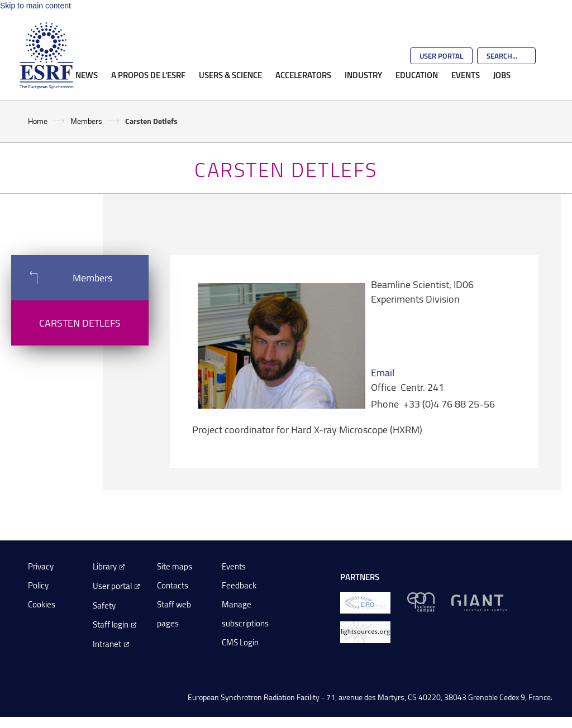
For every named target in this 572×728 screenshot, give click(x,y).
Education (417, 75)
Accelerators (303, 75)
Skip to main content (35, 6)
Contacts (173, 585)
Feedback (239, 585)
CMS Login (240, 642)
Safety (104, 605)
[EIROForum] (365, 602)
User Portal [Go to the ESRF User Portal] (441, 56)
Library (105, 566)
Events (466, 75)
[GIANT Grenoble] (479, 602)
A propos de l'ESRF (148, 75)
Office (383, 387)
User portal (112, 586)
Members (86, 121)
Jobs (502, 75)
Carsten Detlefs (80, 323)
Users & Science (230, 75)
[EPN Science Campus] (421, 602)
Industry (363, 75)
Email (383, 372)
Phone (385, 404)
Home (38, 121)
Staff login (111, 624)
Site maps (175, 566)
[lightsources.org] (365, 631)
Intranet (107, 644)
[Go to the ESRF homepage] (46, 56)
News (87, 75)
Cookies (42, 604)
